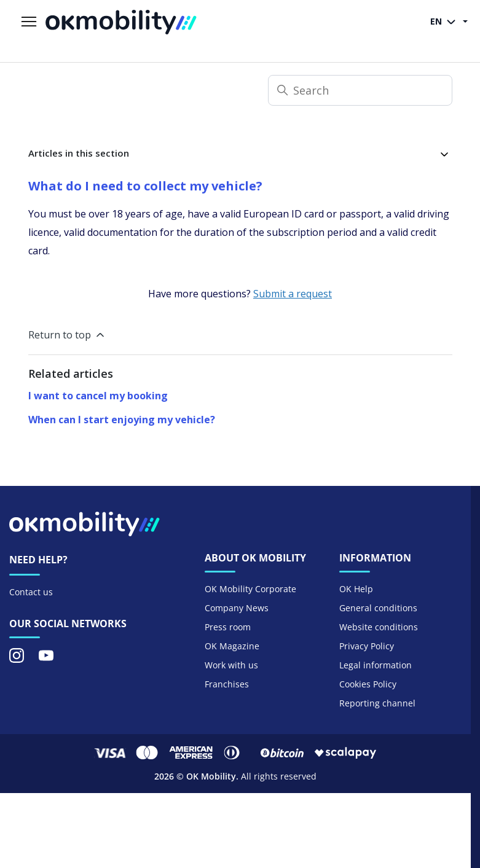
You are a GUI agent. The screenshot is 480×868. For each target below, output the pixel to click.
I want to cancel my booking (98, 396)
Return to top (67, 335)
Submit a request (293, 294)
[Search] (360, 90)
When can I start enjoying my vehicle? (122, 420)
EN (445, 22)
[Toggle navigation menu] (29, 22)
